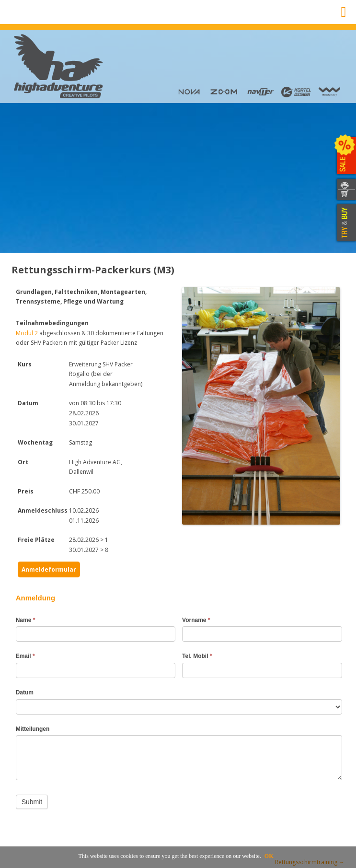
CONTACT (345, 184)
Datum (25, 692)
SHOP (345, 195)
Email (25, 656)
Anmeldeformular (49, 569)
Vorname (196, 620)
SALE (345, 156)
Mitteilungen (33, 729)
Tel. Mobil (197, 656)
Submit (32, 802)
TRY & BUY (345, 223)
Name (26, 620)
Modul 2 (27, 333)
